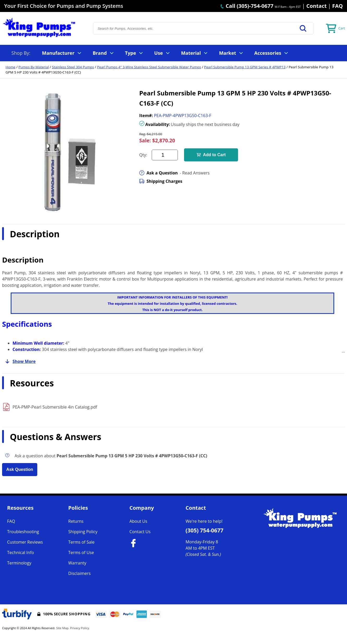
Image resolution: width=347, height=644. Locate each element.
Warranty (77, 563)
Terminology (19, 563)
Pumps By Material (34, 67)
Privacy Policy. (80, 628)
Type (134, 53)
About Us (138, 521)
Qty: (143, 155)
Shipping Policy (83, 532)
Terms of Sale (81, 542)
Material (194, 53)
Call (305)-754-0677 (247, 6)
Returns (76, 521)
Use (162, 53)
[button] (303, 28)
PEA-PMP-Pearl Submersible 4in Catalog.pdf (55, 407)
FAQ (337, 6)
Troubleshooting (23, 532)
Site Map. (63, 628)
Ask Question (20, 469)
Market (231, 53)
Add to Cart (211, 155)
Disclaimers (80, 573)
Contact (316, 6)
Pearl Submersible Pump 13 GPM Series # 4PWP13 (245, 67)
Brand (103, 53)
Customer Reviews (25, 542)
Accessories (271, 53)
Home (10, 67)
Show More (19, 361)
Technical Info (20, 552)
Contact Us (140, 532)
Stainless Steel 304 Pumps (73, 67)
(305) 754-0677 (205, 530)
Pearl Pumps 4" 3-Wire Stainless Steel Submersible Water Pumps (149, 67)
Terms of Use (81, 552)
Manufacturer (62, 53)
